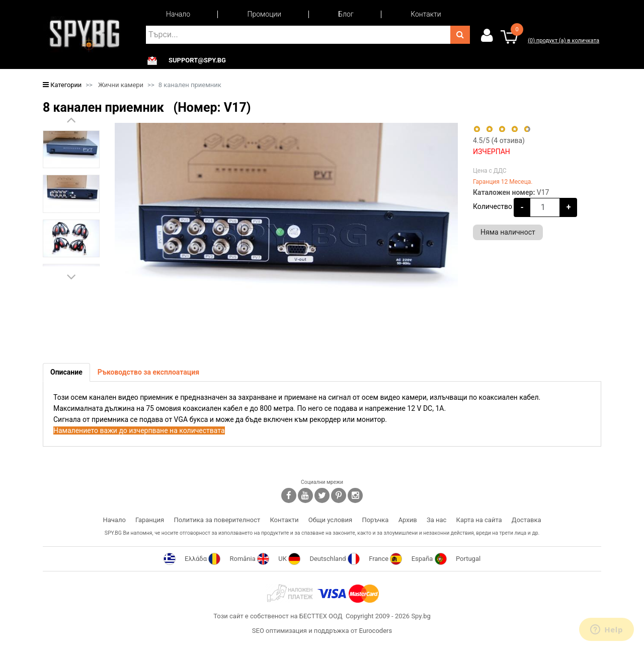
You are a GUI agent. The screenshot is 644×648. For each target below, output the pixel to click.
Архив (408, 520)
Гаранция (150, 520)
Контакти (426, 14)
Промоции (264, 14)
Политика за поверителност (217, 520)
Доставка (527, 520)
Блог (346, 14)
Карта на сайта (479, 520)
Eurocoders (375, 631)
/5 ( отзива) (499, 140)
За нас (436, 520)
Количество (493, 206)
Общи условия (330, 520)
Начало (178, 14)
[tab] (66, 372)
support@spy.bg (197, 60)
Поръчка (375, 520)
